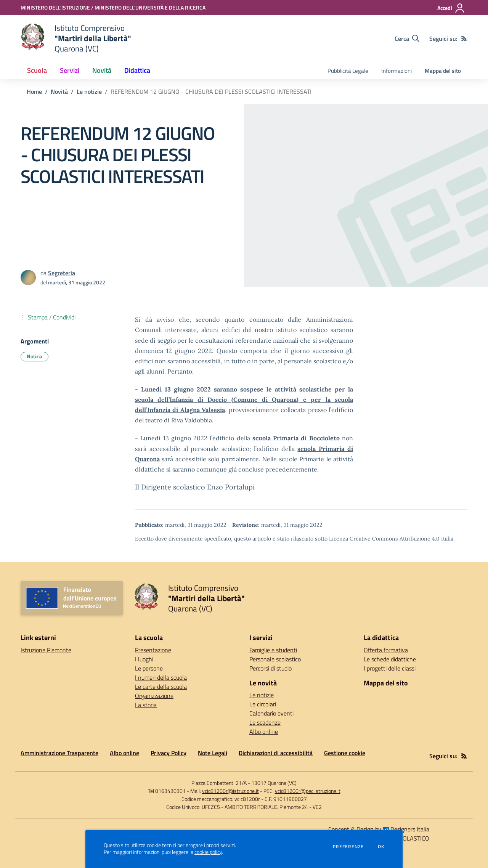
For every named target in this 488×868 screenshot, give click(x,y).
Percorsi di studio (270, 668)
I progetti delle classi (390, 668)
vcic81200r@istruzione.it (230, 791)
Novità (59, 91)
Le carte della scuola (161, 687)
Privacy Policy (169, 753)
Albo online (264, 732)
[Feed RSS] (464, 39)
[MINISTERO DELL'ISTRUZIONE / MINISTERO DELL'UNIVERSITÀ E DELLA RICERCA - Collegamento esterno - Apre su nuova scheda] (113, 7)
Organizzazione (154, 696)
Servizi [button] (70, 70)
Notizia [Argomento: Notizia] (35, 356)
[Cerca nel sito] (407, 39)
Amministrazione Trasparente (59, 753)
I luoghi (144, 659)
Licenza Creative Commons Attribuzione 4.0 (384, 539)
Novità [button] (102, 70)
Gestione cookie (345, 753)
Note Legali (213, 753)
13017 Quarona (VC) (274, 783)
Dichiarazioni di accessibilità (276, 753)
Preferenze (348, 847)
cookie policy (208, 852)
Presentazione (153, 650)
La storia (146, 705)
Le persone (149, 668)
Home (34, 91)
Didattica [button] (137, 70)
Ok (381, 847)
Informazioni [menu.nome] (396, 71)
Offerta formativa (386, 650)
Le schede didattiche (390, 659)
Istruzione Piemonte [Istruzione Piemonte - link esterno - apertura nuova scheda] (46, 650)
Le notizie (89, 91)
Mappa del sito (443, 71)
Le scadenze (265, 722)
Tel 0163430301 (167, 791)
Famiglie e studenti (273, 650)
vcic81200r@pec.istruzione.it (308, 791)
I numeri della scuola (161, 677)
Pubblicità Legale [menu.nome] (348, 71)
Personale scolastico (275, 659)
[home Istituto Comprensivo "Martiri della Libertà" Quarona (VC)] (76, 38)
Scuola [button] (37, 70)
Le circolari (263, 704)
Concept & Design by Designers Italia (379, 829)
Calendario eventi (271, 713)
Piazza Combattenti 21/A (219, 783)
